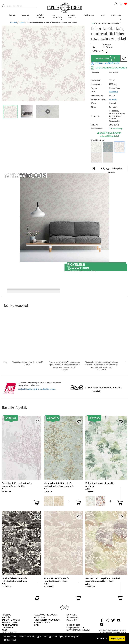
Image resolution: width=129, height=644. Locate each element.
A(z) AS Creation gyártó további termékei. (37, 389)
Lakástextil (8, 628)
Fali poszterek (10, 622)
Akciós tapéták (10, 625)
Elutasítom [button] (102, 639)
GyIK (36, 625)
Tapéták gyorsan (11, 620)
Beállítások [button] (10, 640)
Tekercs (109, 47)
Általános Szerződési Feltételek (46, 616)
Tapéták (22, 23)
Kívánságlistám (42, 622)
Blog (5, 630)
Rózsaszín (113, 92)
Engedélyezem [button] (117, 639)
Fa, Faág (113, 99)
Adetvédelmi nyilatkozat (47, 620)
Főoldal (13, 23)
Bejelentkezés (9, 633)
